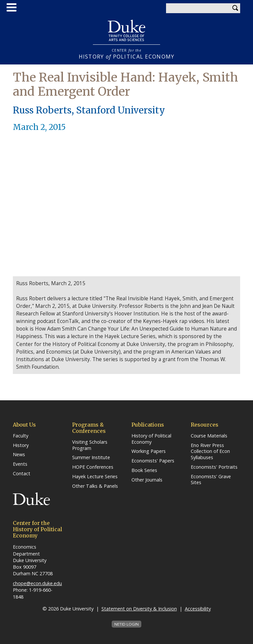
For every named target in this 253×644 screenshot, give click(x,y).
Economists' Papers (153, 461)
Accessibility (198, 609)
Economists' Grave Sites (211, 480)
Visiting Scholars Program (90, 445)
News (19, 455)
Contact (22, 474)
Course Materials (209, 436)
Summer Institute (91, 458)
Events (20, 464)
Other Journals (147, 480)
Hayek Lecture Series (95, 477)
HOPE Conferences (93, 467)
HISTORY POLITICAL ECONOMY (127, 54)
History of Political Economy (151, 439)
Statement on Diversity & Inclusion (139, 609)
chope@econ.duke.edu (37, 583)
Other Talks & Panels (95, 486)
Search (235, 8)
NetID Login (126, 624)
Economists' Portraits (214, 467)
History (21, 445)
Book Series (144, 470)
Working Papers (149, 451)
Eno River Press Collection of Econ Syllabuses (210, 451)
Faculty (21, 436)
